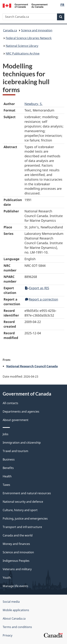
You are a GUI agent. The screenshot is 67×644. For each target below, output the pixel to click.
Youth (7, 578)
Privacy (8, 635)
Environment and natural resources (27, 493)
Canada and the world (18, 535)
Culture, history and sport (20, 510)
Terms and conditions (17, 627)
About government (16, 420)
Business (9, 459)
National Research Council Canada (32, 366)
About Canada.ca (14, 619)
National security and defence (23, 502)
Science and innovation (37, 30)
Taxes (6, 485)
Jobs (6, 434)
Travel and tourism (15, 451)
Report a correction (42, 299)
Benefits (8, 468)
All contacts (10, 403)
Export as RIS (37, 288)
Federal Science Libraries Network (29, 38)
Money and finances (16, 544)
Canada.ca (10, 30)
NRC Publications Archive (23, 54)
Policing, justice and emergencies (25, 519)
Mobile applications (16, 610)
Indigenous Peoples (16, 561)
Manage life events (15, 586)
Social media (11, 602)
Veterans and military (17, 569)
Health (7, 476)
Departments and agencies (21, 411)
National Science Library (22, 46)
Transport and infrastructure (22, 527)
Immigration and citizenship (22, 443)
